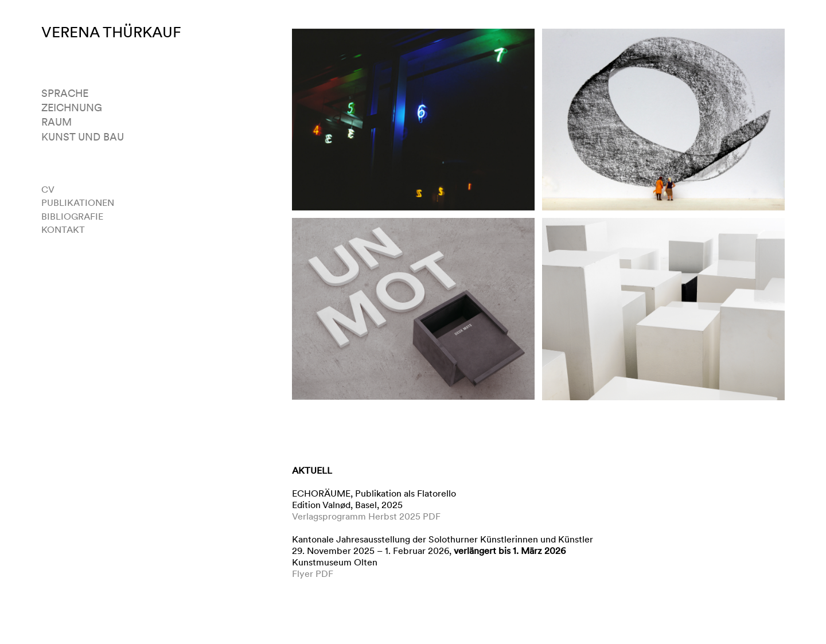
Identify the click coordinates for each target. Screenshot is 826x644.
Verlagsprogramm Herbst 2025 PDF (366, 516)
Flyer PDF (313, 574)
